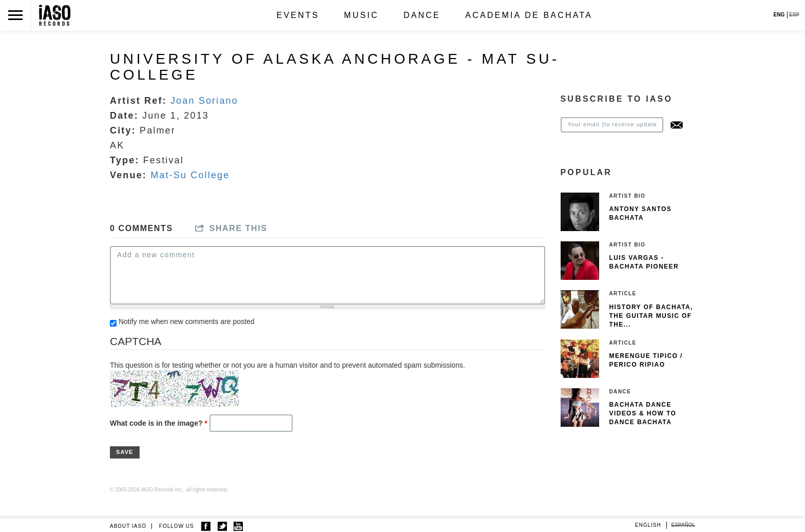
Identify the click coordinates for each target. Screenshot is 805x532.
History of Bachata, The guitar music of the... (651, 316)
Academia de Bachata (529, 15)
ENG (779, 15)
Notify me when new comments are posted (187, 321)
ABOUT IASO (128, 526)
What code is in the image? (159, 423)
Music (361, 15)
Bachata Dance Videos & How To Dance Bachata (643, 413)
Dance (422, 15)
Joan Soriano (204, 101)
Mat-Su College (190, 175)
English (648, 525)
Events (298, 15)
